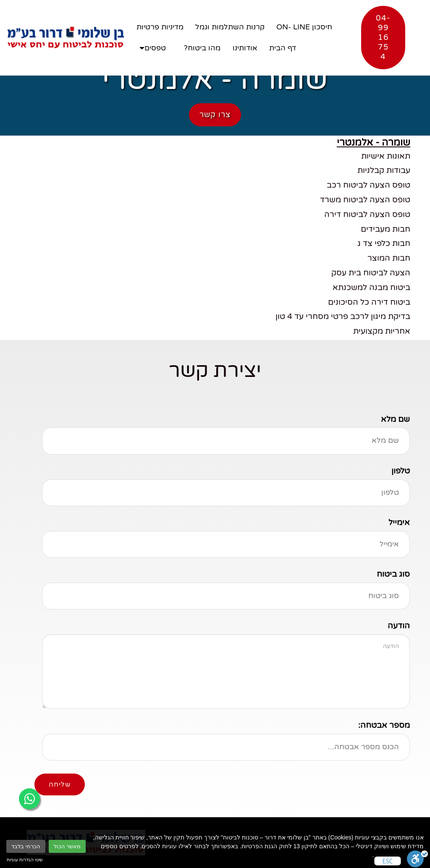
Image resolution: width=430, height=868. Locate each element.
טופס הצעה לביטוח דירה (367, 214)
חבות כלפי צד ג (384, 243)
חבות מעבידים (385, 229)
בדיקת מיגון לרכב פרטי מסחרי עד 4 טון (343, 316)
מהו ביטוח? (202, 48)
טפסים (155, 48)
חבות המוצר (389, 258)
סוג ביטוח (393, 574)
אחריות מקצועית (382, 331)
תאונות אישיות (386, 156)
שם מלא (395, 419)
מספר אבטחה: (384, 725)
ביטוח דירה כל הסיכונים (369, 302)
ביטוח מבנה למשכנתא (371, 287)
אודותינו (245, 48)
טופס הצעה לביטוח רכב (368, 185)
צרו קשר (215, 115)
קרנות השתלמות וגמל (230, 27)
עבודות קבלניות (384, 170)
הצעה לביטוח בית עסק (371, 273)
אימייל (399, 522)
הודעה (399, 626)
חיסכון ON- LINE (304, 27)
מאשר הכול (67, 846)
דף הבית (283, 48)
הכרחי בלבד (26, 846)
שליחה (60, 784)
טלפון (401, 471)
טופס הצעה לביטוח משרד (365, 200)
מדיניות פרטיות (392, 855)
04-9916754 (383, 37)
